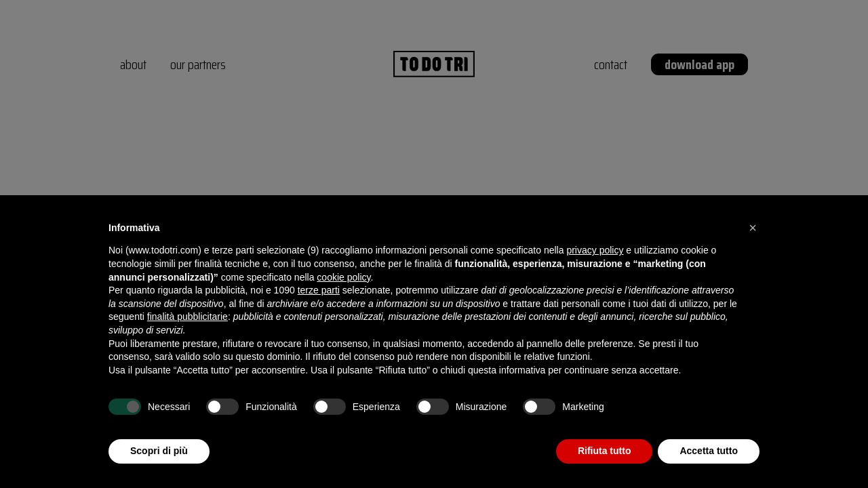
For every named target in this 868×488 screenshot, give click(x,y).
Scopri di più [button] (159, 451)
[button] (753, 228)
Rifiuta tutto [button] (605, 451)
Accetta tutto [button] (709, 451)
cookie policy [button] (343, 277)
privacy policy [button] (595, 250)
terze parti (319, 290)
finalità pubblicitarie (188, 317)
